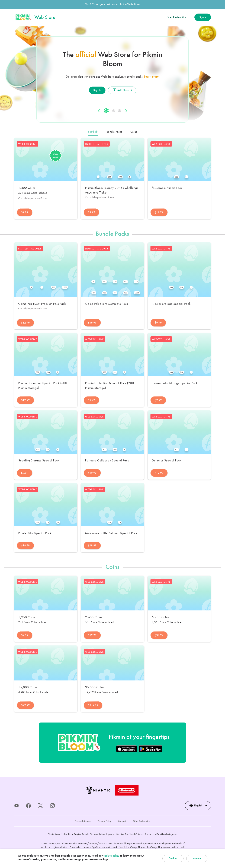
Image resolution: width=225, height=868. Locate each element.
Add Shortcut (122, 90)
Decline (173, 859)
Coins (134, 132)
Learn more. (152, 76)
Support (122, 821)
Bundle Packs (114, 132)
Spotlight (93, 132)
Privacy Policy (105, 821)
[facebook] (28, 806)
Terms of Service (83, 821)
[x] (40, 806)
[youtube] (17, 806)
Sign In (203, 17)
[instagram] (52, 806)
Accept (197, 859)
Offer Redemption (176, 17)
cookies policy (111, 856)
